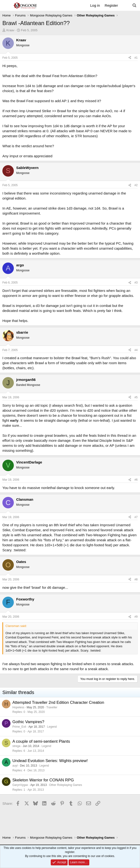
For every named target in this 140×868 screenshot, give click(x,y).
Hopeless (18, 707)
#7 (136, 517)
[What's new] (125, 5)
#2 (136, 185)
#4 (136, 350)
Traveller (52, 707)
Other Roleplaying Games (65, 785)
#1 (136, 58)
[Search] (134, 5)
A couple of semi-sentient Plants (41, 741)
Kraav (10, 30)
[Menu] (7, 5)
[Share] (130, 58)
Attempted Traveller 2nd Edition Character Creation (58, 702)
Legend (52, 727)
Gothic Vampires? (28, 722)
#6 (136, 480)
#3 (136, 283)
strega (16, 746)
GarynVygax (20, 785)
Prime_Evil (19, 727)
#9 (136, 617)
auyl (15, 766)
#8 (136, 579)
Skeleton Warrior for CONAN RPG (43, 780)
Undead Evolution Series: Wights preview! (50, 761)
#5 (136, 397)
